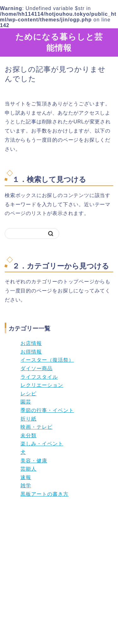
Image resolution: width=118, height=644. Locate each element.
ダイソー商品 (37, 368)
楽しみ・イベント (42, 444)
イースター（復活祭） (47, 360)
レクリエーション (42, 385)
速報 (26, 477)
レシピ (28, 394)
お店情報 (31, 343)
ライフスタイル (39, 377)
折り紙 (28, 419)
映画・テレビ (37, 427)
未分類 (28, 435)
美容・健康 (34, 461)
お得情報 (31, 352)
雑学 (26, 486)
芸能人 (28, 469)
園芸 (26, 402)
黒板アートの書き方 (45, 494)
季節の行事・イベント (47, 410)
